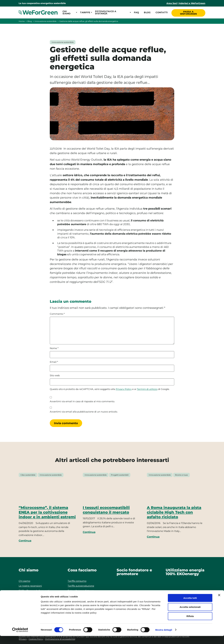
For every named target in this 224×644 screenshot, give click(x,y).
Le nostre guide (77, 595)
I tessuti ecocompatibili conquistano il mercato (106, 510)
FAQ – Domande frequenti (34, 591)
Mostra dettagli (164, 638)
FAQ (136, 12)
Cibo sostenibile (28, 475)
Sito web (55, 375)
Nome (54, 348)
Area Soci (172, 3)
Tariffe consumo (77, 581)
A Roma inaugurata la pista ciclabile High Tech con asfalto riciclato (174, 512)
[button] (69, 12)
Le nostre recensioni (30, 586)
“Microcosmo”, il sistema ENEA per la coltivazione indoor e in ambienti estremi (47, 512)
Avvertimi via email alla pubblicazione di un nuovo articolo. (84, 412)
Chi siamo (24, 581)
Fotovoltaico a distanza (81, 591)
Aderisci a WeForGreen (192, 3)
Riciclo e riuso (181, 475)
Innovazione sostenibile (45, 21)
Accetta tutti (190, 606)
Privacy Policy (124, 389)
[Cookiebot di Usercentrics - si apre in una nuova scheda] (20, 638)
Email (54, 362)
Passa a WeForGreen (189, 12)
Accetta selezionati (190, 615)
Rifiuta (190, 624)
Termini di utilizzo (147, 389)
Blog (147, 12)
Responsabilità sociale (31, 595)
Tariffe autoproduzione (81, 586)
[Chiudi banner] (219, 603)
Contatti (161, 12)
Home (22, 21)
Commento (57, 314)
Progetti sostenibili (120, 475)
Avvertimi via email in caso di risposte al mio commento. (82, 401)
